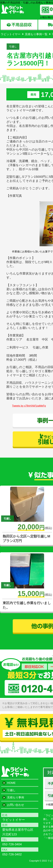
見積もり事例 (16, 797)
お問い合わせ (16, 805)
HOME (11, 783)
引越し (13, 47)
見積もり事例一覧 (36, 34)
